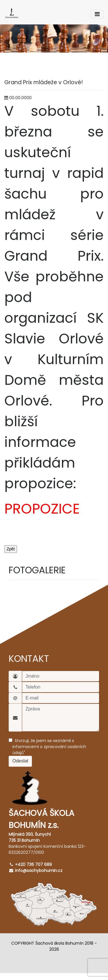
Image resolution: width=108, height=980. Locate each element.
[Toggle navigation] (97, 14)
